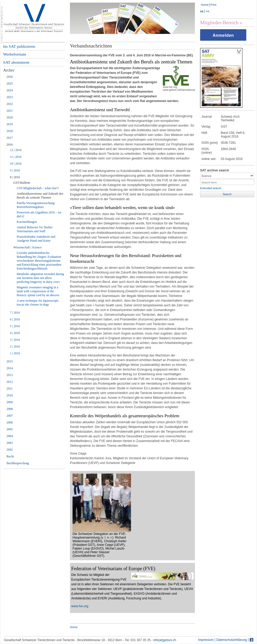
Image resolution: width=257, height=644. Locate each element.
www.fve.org (80, 606)
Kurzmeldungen (27, 222)
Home (205, 5)
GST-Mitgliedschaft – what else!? (38, 188)
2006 (10, 422)
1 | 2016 (15, 353)
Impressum (206, 640)
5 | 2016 (15, 326)
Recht (10, 456)
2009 (10, 402)
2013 (10, 375)
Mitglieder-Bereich (219, 23)
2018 (10, 131)
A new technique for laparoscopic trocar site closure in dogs (38, 303)
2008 (10, 409)
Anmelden (223, 35)
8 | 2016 (15, 177)
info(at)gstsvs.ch (165, 640)
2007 (10, 416)
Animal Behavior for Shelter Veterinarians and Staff (35, 229)
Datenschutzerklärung (232, 640)
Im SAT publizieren (19, 46)
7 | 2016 (15, 313)
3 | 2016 (15, 340)
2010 (10, 395)
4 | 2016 (15, 333)
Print (213, 5)
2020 (10, 117)
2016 (10, 145)
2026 (10, 77)
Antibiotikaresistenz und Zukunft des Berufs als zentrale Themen (40, 196)
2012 (10, 382)
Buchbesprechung (18, 463)
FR (208, 11)
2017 (10, 138)
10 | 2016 (16, 164)
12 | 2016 (16, 150)
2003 (10, 443)
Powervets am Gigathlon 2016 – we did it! (39, 214)
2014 (10, 368)
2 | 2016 (15, 347)
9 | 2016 (15, 170)
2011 (10, 389)
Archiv (9, 70)
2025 (10, 84)
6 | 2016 (15, 319)
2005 (10, 429)
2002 (10, 450)
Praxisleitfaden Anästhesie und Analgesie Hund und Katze (36, 239)
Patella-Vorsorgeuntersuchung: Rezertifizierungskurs (36, 205)
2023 (10, 97)
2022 (10, 104)
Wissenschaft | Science (28, 247)
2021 (10, 111)
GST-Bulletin (22, 183)
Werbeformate (15, 54)
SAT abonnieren (16, 62)
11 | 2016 (16, 157)
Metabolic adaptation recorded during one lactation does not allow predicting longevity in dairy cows (40, 278)
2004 (10, 436)
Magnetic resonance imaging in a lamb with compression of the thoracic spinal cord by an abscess (38, 291)
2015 (10, 361)
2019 (10, 124)
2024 (10, 90)
